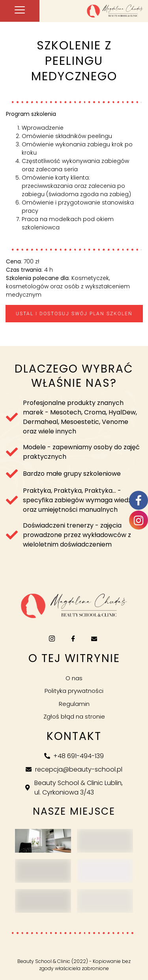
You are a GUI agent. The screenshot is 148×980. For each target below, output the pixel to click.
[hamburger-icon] (20, 11)
